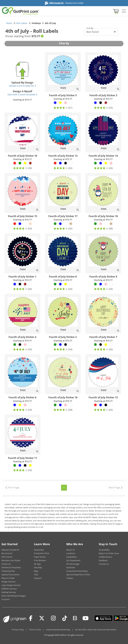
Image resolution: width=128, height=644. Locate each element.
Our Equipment (73, 560)
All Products (7, 557)
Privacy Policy (18, 630)
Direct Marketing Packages (14, 596)
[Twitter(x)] (42, 618)
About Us (71, 550)
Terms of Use (35, 630)
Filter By (64, 43)
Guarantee (39, 550)
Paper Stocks (40, 557)
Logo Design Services (11, 585)
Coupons (6, 599)
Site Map (38, 567)
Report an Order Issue (109, 553)
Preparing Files (8, 571)
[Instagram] (53, 618)
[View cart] (116, 11)
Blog (36, 571)
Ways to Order (8, 578)
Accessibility (104, 550)
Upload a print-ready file (22, 86)
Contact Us (104, 564)
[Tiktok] (65, 618)
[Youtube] (86, 618)
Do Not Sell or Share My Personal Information (96, 630)
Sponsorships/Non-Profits (78, 575)
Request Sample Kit (10, 550)
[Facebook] (31, 618)
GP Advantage (73, 564)
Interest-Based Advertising (58, 630)
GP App (37, 564)
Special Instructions (10, 575)
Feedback (103, 560)
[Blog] (75, 618)
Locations (71, 553)
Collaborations (105, 557)
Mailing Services (9, 592)
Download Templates (11, 567)
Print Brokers (40, 560)
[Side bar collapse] (124, 11)
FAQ (36, 575)
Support (38, 578)
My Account (7, 553)
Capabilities (72, 557)
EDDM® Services (9, 589)
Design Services (8, 582)
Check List (6, 564)
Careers (70, 578)
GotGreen (71, 567)
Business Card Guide (11, 560)
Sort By (90, 28)
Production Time (42, 553)
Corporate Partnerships (77, 571)
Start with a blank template (22, 94)
